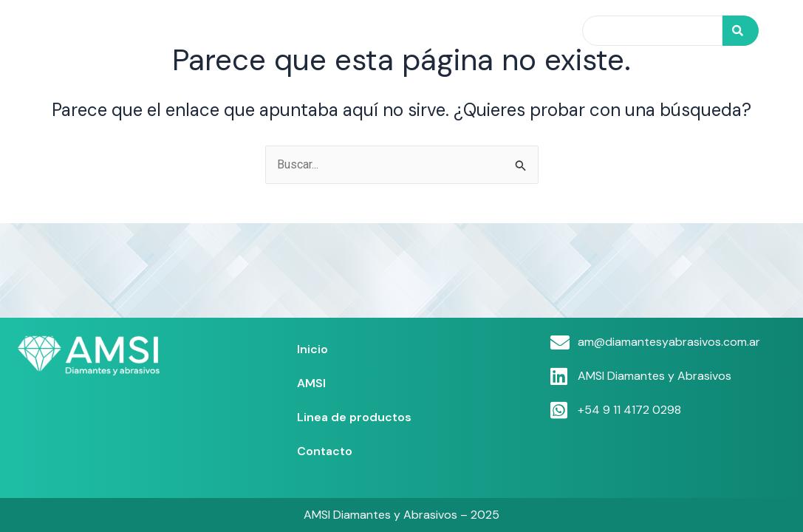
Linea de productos (423, 30)
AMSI (332, 30)
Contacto (527, 30)
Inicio (278, 30)
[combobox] (652, 31)
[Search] (741, 31)
